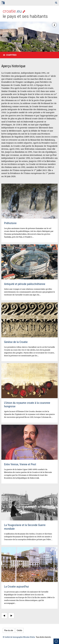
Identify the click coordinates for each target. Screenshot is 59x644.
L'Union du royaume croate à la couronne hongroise (27, 404)
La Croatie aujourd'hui (16, 586)
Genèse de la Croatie (16, 342)
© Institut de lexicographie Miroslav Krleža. (19, 637)
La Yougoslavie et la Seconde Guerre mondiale (25, 527)
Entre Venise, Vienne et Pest (20, 464)
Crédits (19, 630)
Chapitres (11, 55)
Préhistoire (10, 223)
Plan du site (9, 630)
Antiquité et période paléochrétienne (25, 284)
